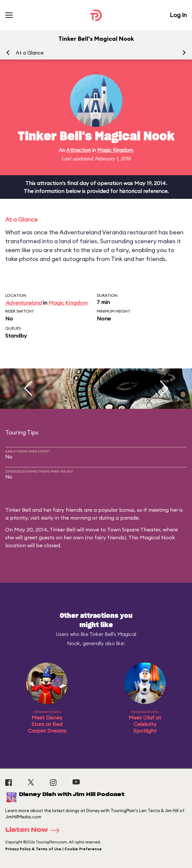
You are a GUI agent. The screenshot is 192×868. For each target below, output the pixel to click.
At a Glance (30, 53)
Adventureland (23, 303)
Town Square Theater (134, 529)
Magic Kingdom (115, 150)
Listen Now (34, 830)
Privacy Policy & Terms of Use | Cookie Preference (53, 849)
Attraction (79, 150)
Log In (178, 15)
